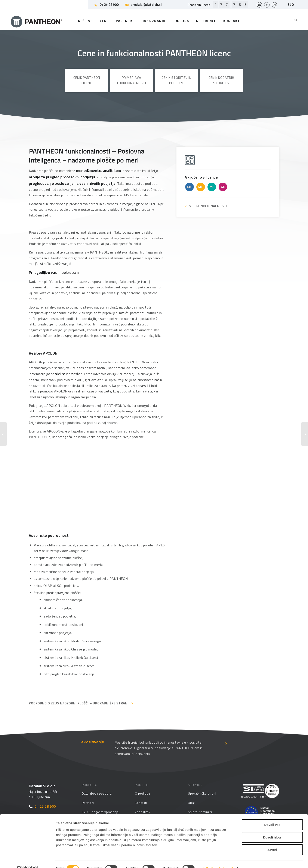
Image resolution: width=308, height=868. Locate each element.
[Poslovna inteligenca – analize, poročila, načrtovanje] (3, 434)
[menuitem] (294, 21)
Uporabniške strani (202, 793)
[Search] (294, 21)
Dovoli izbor (272, 828)
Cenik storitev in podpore (177, 80)
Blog (191, 803)
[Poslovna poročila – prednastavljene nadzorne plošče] (305, 434)
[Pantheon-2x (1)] (36, 21)
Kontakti (141, 803)
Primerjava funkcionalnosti (132, 80)
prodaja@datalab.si (143, 5)
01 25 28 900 (107, 5)
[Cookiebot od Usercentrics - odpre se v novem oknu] (28, 860)
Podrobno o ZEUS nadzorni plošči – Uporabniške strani (79, 703)
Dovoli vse (272, 816)
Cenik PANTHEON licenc (87, 80)
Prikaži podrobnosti (218, 860)
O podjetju (143, 793)
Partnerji (88, 803)
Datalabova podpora (97, 793)
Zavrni (272, 841)
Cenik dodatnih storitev (221, 80)
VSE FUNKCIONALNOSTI (208, 206)
